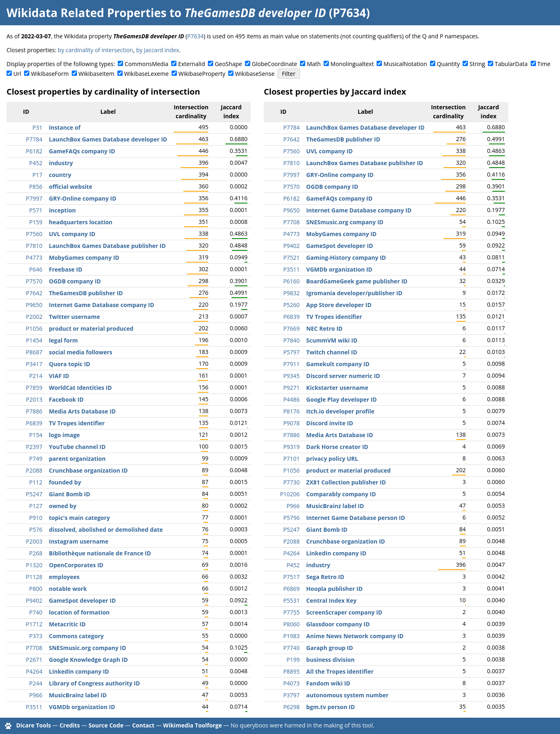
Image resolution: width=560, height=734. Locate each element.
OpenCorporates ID (76, 565)
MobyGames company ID (84, 258)
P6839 (34, 423)
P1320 (34, 565)
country (60, 175)
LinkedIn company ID (79, 671)
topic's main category (79, 518)
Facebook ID (66, 399)
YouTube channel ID (77, 447)
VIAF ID (59, 376)
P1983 (291, 636)
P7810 (34, 246)
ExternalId (192, 64)
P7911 (291, 364)
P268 (36, 553)
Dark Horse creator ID (337, 447)
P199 (293, 660)
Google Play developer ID (341, 399)
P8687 (34, 352)
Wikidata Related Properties (86, 13)
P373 (36, 636)
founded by (65, 482)
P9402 (34, 600)
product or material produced (91, 328)
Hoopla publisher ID (334, 589)
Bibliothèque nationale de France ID (100, 553)
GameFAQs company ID (82, 151)
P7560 (34, 234)
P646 (36, 269)
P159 (36, 222)
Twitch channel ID (332, 352)
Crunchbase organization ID (88, 470)
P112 (36, 482)
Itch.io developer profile (340, 411)
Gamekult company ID (338, 364)
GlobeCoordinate (274, 64)
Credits (70, 725)
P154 (36, 435)
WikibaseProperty (202, 74)
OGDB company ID (75, 281)
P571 (36, 210)
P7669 (291, 328)
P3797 (291, 695)
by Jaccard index (158, 50)
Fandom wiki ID (328, 683)
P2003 (34, 541)
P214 (36, 376)
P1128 (34, 577)
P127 (36, 506)
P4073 (291, 683)
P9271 (291, 388)
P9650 (34, 305)
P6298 (291, 707)
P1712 (34, 624)
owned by (63, 506)
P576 (36, 529)
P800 (36, 589)
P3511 (34, 707)
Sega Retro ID (325, 577)
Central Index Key (331, 600)
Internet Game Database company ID (101, 305)
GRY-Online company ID (83, 198)
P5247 (34, 494)
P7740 (291, 648)
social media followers (81, 352)
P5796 (291, 518)
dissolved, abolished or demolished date (106, 529)
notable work (68, 589)
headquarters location (81, 222)
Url (17, 74)
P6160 (291, 281)
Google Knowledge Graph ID (88, 660)
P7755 (291, 612)
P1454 (34, 340)
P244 (36, 683)
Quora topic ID (69, 364)
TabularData (511, 64)
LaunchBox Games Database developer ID (108, 139)
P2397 (34, 447)
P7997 (34, 198)
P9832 (291, 293)
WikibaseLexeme (146, 74)
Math (314, 64)
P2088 (34, 470)
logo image (64, 435)
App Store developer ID (339, 305)
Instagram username (79, 541)
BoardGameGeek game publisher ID (357, 281)
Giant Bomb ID (69, 494)
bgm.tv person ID (330, 707)
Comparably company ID (341, 494)
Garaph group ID (330, 648)
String (477, 64)
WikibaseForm (50, 74)
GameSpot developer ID (82, 600)
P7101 (291, 459)
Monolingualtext (352, 64)
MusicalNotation (405, 64)
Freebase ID (66, 269)
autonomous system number (347, 695)
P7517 (291, 577)
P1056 (34, 328)
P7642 (34, 293)
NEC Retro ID (324, 328)
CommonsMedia (147, 64)
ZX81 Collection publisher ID (346, 482)
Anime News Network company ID (355, 636)
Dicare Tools (34, 725)
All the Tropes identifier (340, 671)
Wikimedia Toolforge (192, 725)
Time (544, 64)
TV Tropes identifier (77, 423)
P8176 (291, 411)
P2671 (34, 660)
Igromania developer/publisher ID (354, 293)
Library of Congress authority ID (94, 683)
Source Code (106, 725)
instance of (65, 127)
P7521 (291, 258)
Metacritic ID (67, 624)
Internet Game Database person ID (355, 518)
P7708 (34, 648)
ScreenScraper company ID (344, 612)
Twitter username (74, 317)
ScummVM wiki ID (332, 340)
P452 (36, 163)
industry (61, 163)
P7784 (34, 139)
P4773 (34, 258)
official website (71, 187)
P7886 (34, 411)
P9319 (291, 447)
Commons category (76, 636)
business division (330, 660)
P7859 (34, 388)
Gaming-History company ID (346, 258)
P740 (36, 612)
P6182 (34, 151)
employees (64, 577)
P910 (36, 518)
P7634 (195, 36)
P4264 (34, 671)
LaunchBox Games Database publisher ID (107, 246)
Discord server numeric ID (343, 376)
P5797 (291, 352)
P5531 (291, 600)
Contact (143, 725)
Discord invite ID (330, 423)
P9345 (291, 376)
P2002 (34, 317)
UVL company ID (72, 234)
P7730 (291, 482)
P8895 (291, 671)
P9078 (291, 423)
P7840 (291, 340)
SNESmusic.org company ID (87, 648)
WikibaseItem (97, 74)
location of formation (79, 612)
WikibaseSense (255, 74)
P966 (36, 695)
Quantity (448, 64)
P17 (37, 175)
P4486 (291, 399)
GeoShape (228, 64)
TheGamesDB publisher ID (86, 293)
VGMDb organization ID (82, 707)
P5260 (291, 305)
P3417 (34, 364)
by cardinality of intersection (96, 50)
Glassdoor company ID (338, 624)
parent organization (77, 459)
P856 (36, 187)
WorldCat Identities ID (80, 388)
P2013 (34, 399)
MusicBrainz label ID (78, 695)
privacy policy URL (332, 459)
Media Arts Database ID (82, 411)
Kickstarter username (337, 388)
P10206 (290, 494)
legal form (63, 340)
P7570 (34, 281)
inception (62, 210)
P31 (37, 127)
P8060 (291, 624)
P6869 (291, 589)
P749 (36, 459)
